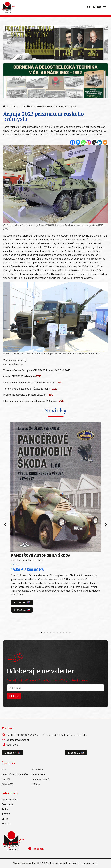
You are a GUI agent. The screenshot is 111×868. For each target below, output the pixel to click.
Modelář (6, 776)
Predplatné (7, 801)
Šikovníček (37, 766)
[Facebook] (73, 142)
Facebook (38, 845)
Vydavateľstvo (10, 796)
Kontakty (7, 820)
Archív (5, 806)
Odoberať (14, 693)
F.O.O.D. (36, 781)
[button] (89, 7)
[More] (105, 142)
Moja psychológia (41, 776)
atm (4, 766)
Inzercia (6, 811)
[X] (94, 142)
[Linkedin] (100, 142)
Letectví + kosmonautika (15, 771)
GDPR (5, 815)
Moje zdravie (38, 771)
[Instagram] (89, 142)
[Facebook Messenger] (78, 142)
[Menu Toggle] (104, 7)
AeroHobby (8, 781)
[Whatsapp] (83, 142)
